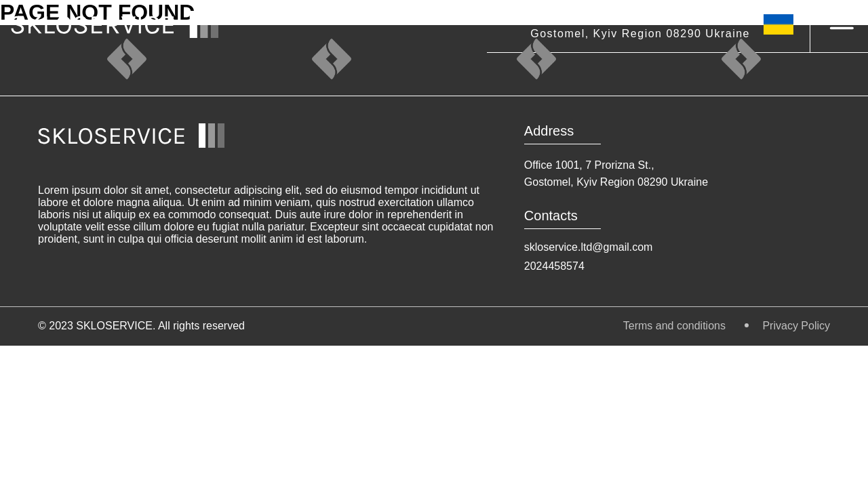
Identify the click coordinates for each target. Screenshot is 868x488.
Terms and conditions (676, 326)
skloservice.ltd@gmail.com (589, 247)
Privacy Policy (796, 326)
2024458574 (554, 266)
